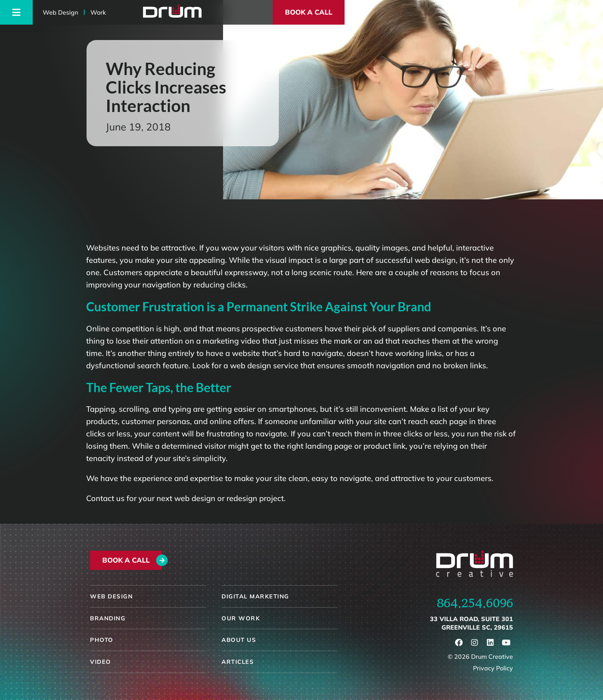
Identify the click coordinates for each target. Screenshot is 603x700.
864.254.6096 (475, 603)
